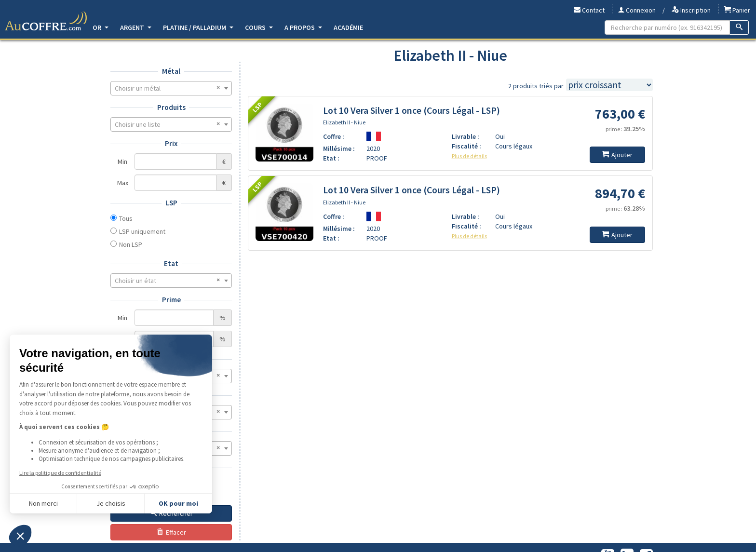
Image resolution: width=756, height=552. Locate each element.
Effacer (171, 532)
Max (123, 183)
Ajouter (617, 155)
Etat (171, 263)
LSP (171, 203)
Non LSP (131, 244)
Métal (171, 71)
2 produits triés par (536, 86)
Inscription (691, 10)
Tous (126, 218)
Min (122, 162)
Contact (589, 10)
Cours (259, 27)
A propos (303, 27)
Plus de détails (469, 156)
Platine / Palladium (198, 27)
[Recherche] (739, 27)
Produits (171, 107)
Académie (348, 27)
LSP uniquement (142, 231)
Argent (136, 27)
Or (101, 27)
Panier (737, 10)
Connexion (637, 10)
